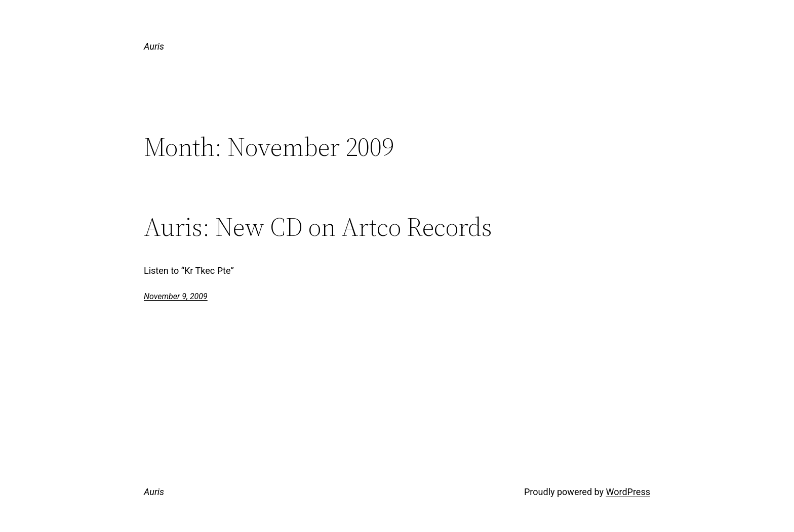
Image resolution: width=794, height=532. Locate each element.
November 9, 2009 (176, 296)
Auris (154, 46)
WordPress (628, 492)
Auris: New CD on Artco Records (318, 227)
